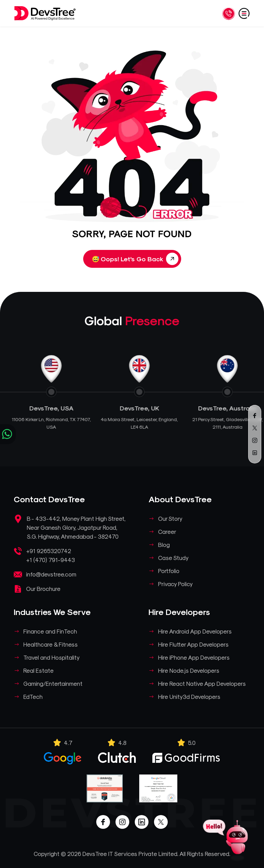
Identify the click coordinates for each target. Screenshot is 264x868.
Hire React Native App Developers (202, 683)
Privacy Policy (175, 584)
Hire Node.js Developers (189, 670)
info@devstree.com (51, 574)
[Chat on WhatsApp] (8, 434)
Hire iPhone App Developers (194, 657)
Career (167, 531)
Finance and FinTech (50, 631)
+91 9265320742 (49, 551)
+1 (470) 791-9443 (51, 560)
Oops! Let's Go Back (135, 259)
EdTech (33, 696)
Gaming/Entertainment (53, 683)
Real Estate (38, 670)
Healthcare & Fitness (51, 644)
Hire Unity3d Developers (189, 696)
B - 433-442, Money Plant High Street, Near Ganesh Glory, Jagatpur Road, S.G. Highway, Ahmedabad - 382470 (76, 527)
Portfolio (169, 571)
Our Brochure (43, 589)
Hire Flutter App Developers (193, 644)
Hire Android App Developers (195, 631)
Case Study (173, 558)
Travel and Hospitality (52, 657)
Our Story (170, 518)
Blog (164, 545)
